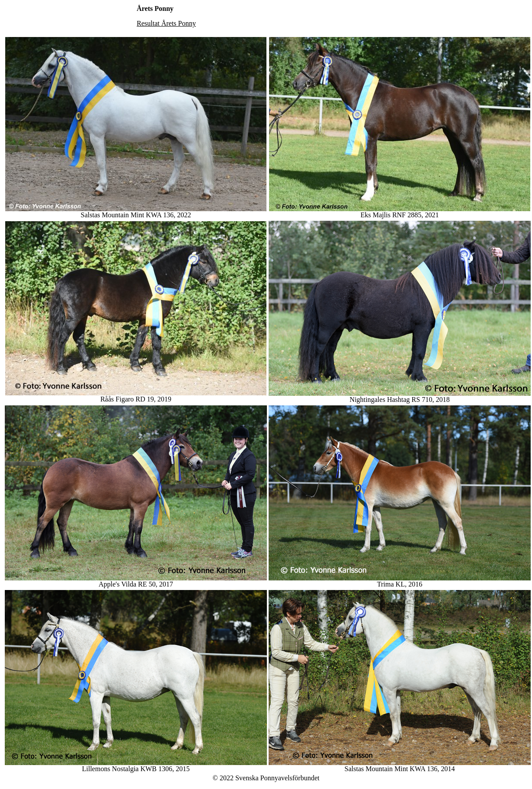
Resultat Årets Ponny (166, 23)
